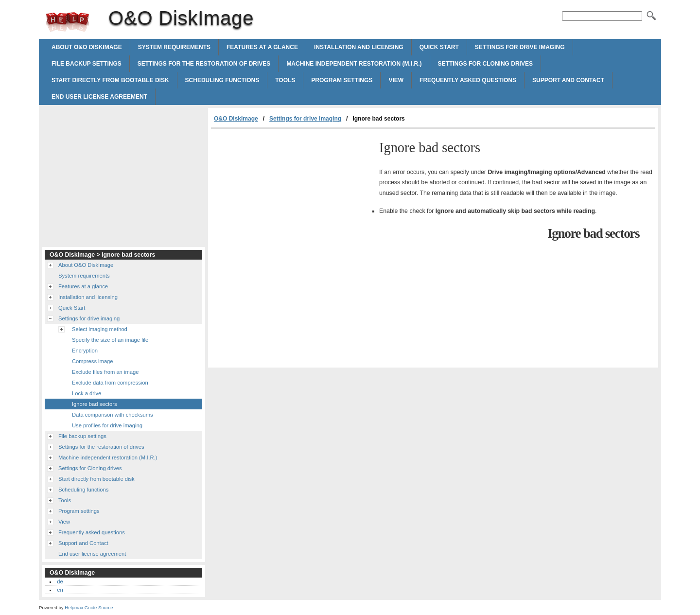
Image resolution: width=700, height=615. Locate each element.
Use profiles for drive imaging (107, 425)
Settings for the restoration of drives (204, 64)
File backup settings (87, 64)
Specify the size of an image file (110, 340)
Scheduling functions (222, 80)
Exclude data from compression (110, 383)
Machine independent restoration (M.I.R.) (354, 64)
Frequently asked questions (468, 80)
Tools (285, 80)
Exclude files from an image (105, 372)
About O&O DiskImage (87, 47)
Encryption (85, 351)
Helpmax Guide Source (89, 607)
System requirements (174, 47)
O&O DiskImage (68, 22)
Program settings (342, 80)
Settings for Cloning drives (485, 64)
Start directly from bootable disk (110, 80)
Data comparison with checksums (113, 415)
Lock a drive (87, 393)
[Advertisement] (293, 202)
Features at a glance (262, 47)
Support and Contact (568, 80)
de (60, 581)
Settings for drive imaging (520, 47)
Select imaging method (100, 329)
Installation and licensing (359, 47)
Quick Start (439, 47)
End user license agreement (99, 97)
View (396, 80)
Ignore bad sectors (95, 404)
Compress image (93, 361)
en (60, 590)
